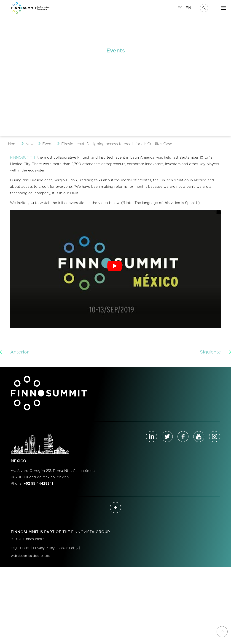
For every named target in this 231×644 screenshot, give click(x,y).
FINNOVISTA (83, 532)
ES (180, 8)
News (30, 144)
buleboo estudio (39, 556)
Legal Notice (21, 548)
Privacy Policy (44, 548)
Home (13, 144)
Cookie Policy (68, 548)
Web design (19, 556)
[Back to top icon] (222, 632)
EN (188, 8)
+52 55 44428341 (38, 484)
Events (48, 144)
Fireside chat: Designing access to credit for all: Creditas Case (117, 144)
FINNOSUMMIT (23, 158)
